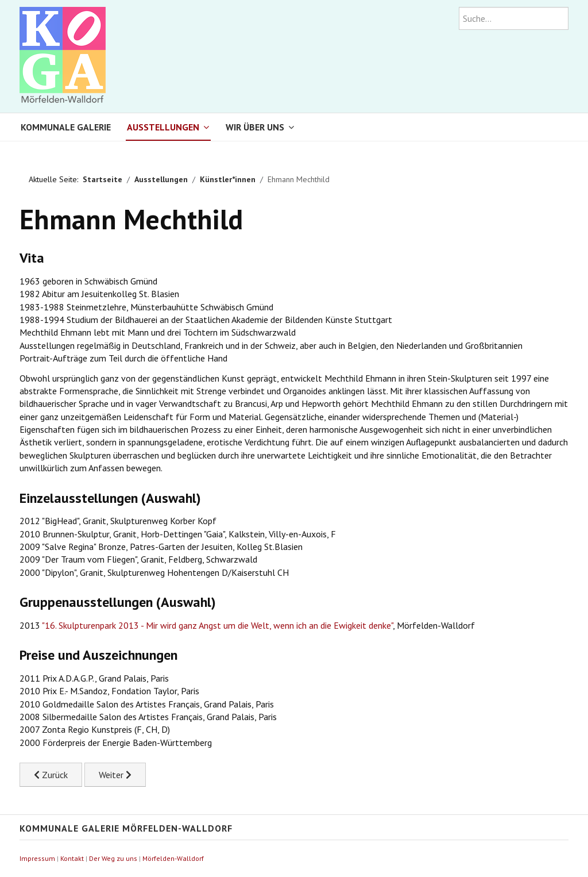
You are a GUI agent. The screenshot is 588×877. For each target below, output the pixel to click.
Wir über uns (255, 127)
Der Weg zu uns (113, 858)
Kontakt (72, 858)
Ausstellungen (163, 127)
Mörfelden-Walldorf (173, 858)
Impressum (37, 858)
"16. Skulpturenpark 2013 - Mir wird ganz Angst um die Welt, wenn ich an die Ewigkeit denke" (217, 625)
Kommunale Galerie (66, 127)
